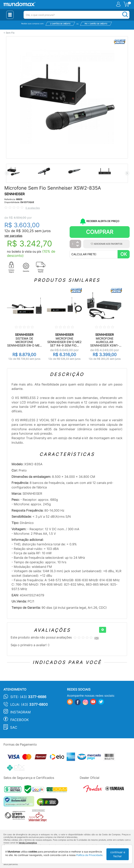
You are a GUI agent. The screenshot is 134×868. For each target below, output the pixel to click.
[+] (103, 630)
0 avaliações (33, 208)
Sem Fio (10, 33)
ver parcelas (13, 236)
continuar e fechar (118, 854)
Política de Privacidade (89, 855)
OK (124, 254)
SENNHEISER (14, 194)
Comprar (100, 232)
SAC (14, 727)
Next (127, 173)
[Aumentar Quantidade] (78, 242)
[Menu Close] (10, 15)
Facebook (20, 720)
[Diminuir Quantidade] (78, 246)
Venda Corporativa (28, 843)
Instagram (21, 712)
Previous (7, 173)
